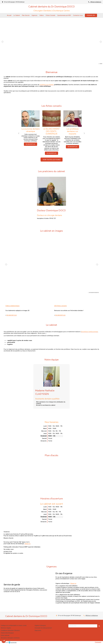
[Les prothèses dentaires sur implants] (72, 119)
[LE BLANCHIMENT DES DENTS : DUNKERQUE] (51, 119)
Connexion (98, 642)
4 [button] (93, 293)
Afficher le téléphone (96, 2)
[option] (51, 41)
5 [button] (94, 293)
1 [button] (99, 64)
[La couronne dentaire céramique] (31, 119)
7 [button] (97, 293)
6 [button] (95, 293)
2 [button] (100, 64)
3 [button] (102, 64)
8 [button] (98, 293)
